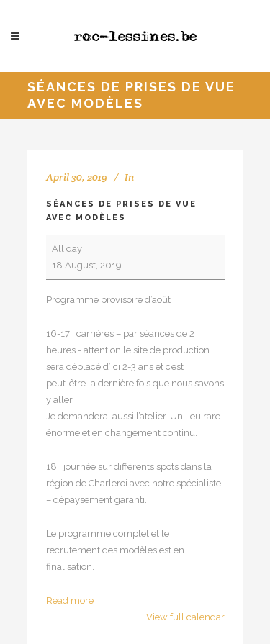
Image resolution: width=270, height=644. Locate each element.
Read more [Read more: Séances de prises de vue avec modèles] (70, 600)
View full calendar (185, 617)
